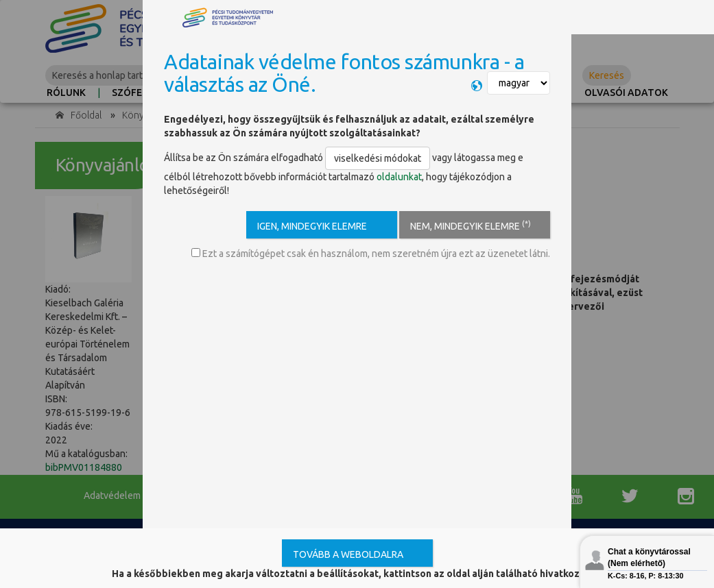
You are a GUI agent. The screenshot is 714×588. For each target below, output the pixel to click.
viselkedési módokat (378, 158)
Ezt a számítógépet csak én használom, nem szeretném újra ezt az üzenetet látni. (371, 254)
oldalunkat (399, 177)
